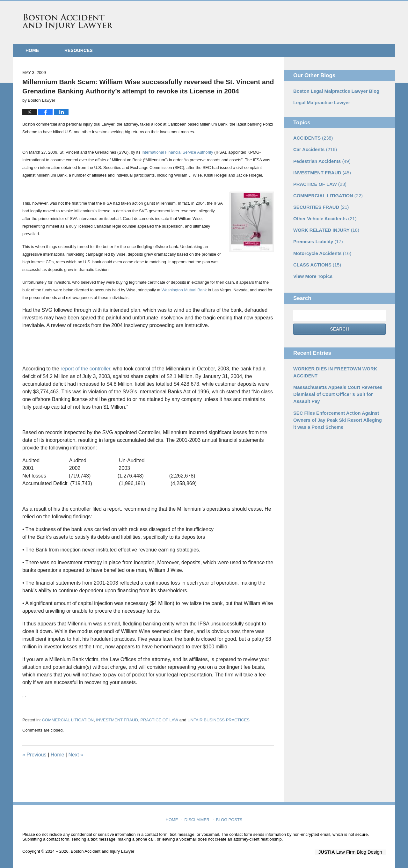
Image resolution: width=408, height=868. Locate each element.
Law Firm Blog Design (355, 852)
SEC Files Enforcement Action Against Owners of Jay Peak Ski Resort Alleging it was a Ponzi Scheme (337, 412)
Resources (79, 50)
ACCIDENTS (312, 137)
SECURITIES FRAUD (320, 204)
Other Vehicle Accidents (323, 215)
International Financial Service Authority (177, 152)
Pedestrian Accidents (321, 159)
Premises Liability (317, 237)
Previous (34, 755)
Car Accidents (314, 148)
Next (76, 755)
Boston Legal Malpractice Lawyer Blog (334, 91)
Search (339, 324)
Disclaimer (198, 818)
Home (32, 50)
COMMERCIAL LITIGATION (68, 720)
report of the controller (85, 369)
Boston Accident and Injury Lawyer (68, 22)
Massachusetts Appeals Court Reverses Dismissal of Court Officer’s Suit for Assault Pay (336, 388)
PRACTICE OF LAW (159, 720)
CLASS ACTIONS (316, 260)
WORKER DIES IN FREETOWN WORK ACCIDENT (333, 366)
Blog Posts (229, 818)
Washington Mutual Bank (185, 290)
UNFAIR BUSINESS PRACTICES (219, 720)
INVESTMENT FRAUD (117, 720)
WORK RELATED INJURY (325, 226)
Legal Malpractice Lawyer (320, 102)
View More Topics (312, 271)
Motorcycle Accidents (321, 249)
